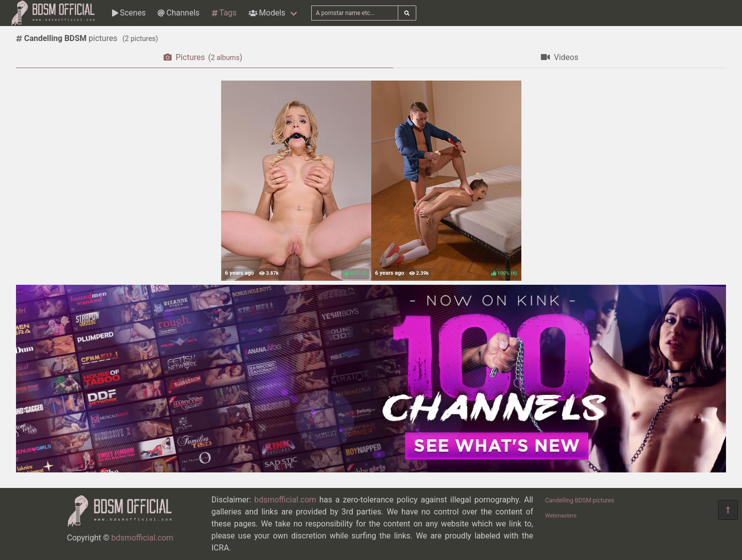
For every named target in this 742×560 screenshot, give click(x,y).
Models (267, 13)
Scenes (129, 13)
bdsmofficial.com (143, 538)
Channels (178, 13)
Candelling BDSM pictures (580, 500)
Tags (224, 13)
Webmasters (561, 516)
